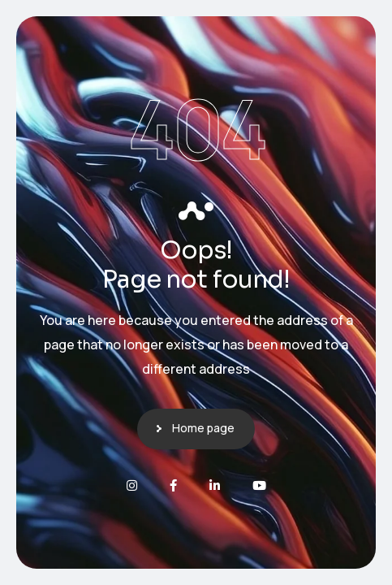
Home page (203, 428)
